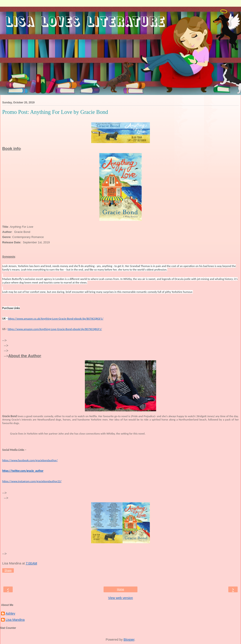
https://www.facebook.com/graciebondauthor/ (30, 460)
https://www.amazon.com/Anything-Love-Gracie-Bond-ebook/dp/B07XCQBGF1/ (55, 329)
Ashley (10, 613)
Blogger (129, 640)
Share (8, 570)
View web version (120, 598)
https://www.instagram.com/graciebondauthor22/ (32, 481)
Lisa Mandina (15, 620)
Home (120, 589)
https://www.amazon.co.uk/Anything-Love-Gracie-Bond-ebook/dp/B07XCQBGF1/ (56, 319)
